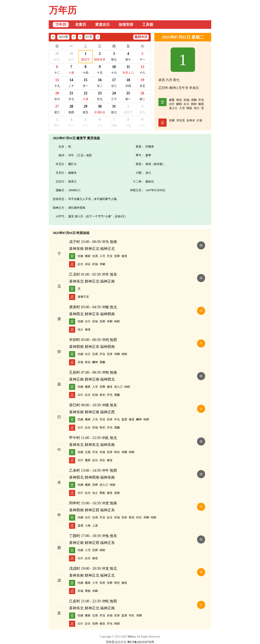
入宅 (182, 108)
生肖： (63, 147)
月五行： (61, 173)
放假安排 (126, 25)
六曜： (140, 173)
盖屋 (124, 419)
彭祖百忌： (60, 199)
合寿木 (191, 120)
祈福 (186, 100)
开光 (201, 100)
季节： (140, 155)
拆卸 (194, 104)
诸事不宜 (83, 297)
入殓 (88, 526)
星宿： (140, 164)
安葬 (172, 120)
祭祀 (179, 100)
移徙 (189, 108)
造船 (117, 493)
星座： (140, 147)
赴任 (80, 264)
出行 (172, 104)
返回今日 (141, 37)
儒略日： (61, 190)
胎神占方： (60, 208)
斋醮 (102, 362)
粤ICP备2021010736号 (141, 642)
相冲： (63, 155)
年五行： (61, 164)
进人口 (173, 108)
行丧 (199, 120)
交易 (95, 256)
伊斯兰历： (137, 190)
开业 (110, 256)
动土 (197, 108)
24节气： (61, 216)
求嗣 (194, 100)
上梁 (95, 526)
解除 (179, 104)
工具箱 (148, 25)
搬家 (88, 256)
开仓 (117, 419)
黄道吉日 (102, 25)
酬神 (95, 362)
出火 (186, 104)
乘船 (102, 493)
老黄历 (81, 25)
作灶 (139, 517)
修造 (201, 104)
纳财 (117, 321)
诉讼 (88, 264)
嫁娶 (172, 100)
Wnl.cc (132, 637)
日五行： (61, 182)
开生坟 (181, 120)
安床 (110, 354)
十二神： (139, 182)
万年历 (63, 10)
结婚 (80, 256)
